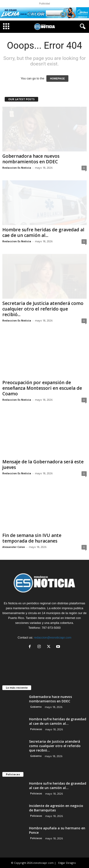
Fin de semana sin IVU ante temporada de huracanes (32, 538)
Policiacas (36, 729)
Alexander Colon (14, 547)
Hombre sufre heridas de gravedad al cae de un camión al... (43, 232)
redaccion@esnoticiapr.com (53, 637)
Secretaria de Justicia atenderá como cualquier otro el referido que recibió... (43, 309)
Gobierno (36, 707)
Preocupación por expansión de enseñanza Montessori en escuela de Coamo (42, 388)
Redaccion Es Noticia (17, 168)
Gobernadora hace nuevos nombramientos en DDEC (31, 159)
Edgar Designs (67, 863)
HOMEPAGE (57, 79)
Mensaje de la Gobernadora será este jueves (43, 465)
